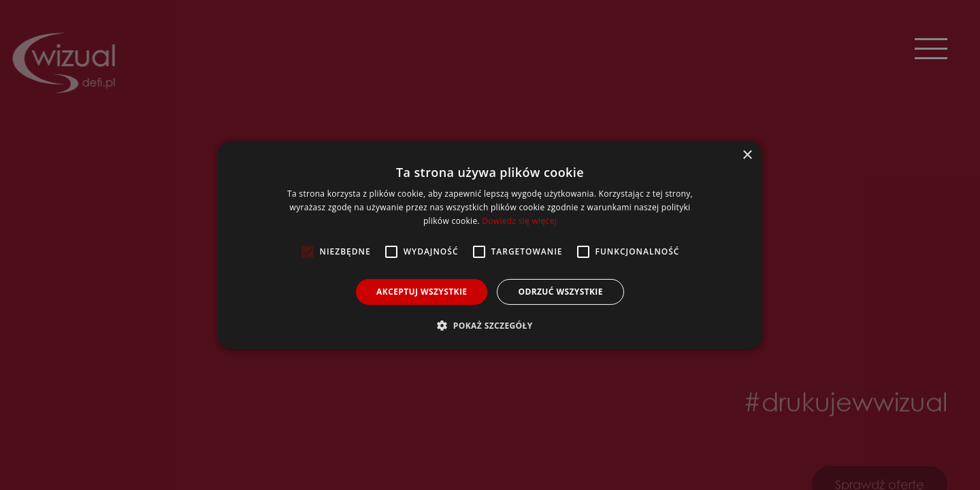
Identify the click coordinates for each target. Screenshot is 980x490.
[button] (490, 325)
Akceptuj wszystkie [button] (422, 292)
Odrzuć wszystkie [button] (560, 292)
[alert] (490, 245)
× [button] (747, 156)
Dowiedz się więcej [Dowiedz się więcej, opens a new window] (519, 221)
